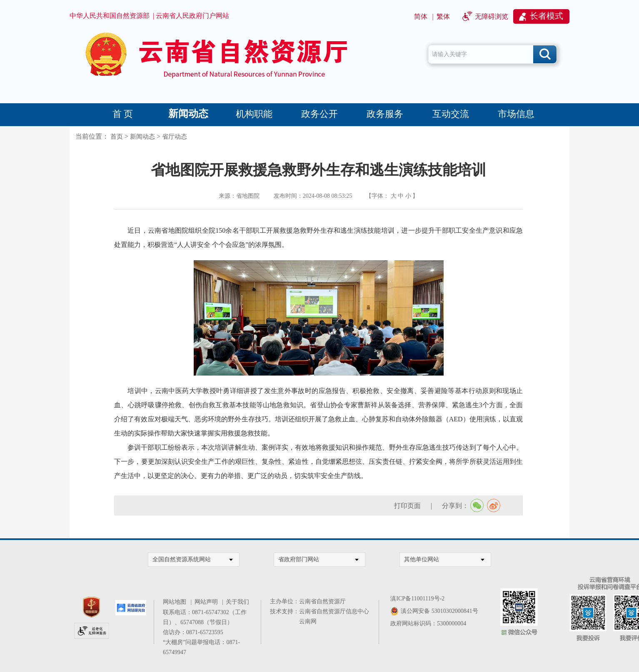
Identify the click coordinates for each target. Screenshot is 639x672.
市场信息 (516, 114)
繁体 (443, 16)
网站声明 (208, 602)
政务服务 (385, 114)
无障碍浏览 (492, 16)
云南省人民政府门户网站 (192, 16)
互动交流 (451, 114)
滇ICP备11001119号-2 (417, 599)
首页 (117, 137)
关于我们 (237, 602)
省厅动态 (175, 137)
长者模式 (547, 16)
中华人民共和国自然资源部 (110, 16)
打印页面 (407, 506)
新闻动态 (188, 114)
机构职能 (254, 114)
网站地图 (176, 602)
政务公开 (319, 114)
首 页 (123, 114)
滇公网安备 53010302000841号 (439, 611)
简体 (421, 16)
